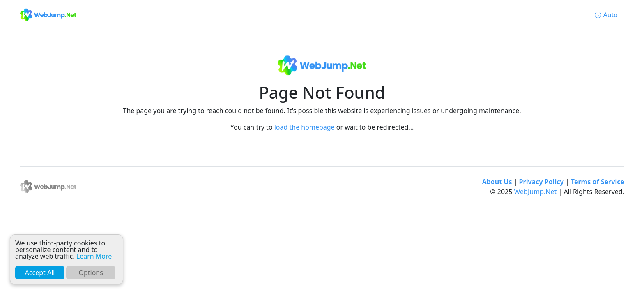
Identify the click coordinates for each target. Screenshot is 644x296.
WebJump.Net (536, 192)
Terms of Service (598, 182)
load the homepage (305, 127)
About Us (497, 182)
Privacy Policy (542, 182)
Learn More (94, 256)
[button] (606, 15)
